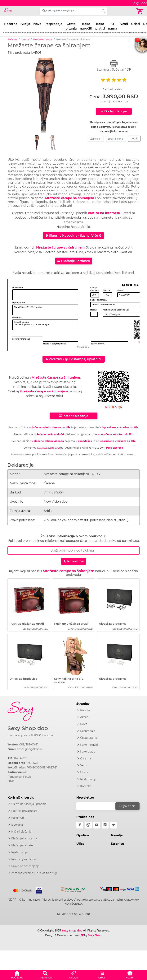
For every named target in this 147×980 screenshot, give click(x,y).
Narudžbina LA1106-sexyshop (45, 310)
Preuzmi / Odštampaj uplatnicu (74, 359)
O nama (113, 26)
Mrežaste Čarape (43, 39)
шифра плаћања (95, 289)
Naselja (117, 835)
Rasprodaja (53, 24)
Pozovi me (73, 561)
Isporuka (17, 825)
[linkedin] (105, 825)
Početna (11, 24)
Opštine (83, 835)
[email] (98, 806)
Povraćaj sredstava (24, 859)
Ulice (80, 844)
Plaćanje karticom (74, 261)
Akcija (25, 24)
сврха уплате (19, 302)
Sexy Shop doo (28, 728)
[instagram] (88, 825)
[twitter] (114, 825)
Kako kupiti (19, 818)
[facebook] (80, 825)
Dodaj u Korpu (114, 111)
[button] (17, 974)
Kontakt (86, 786)
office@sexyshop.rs (30, 749)
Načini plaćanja (21, 832)
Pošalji (134, 139)
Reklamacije (19, 852)
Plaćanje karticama (24, 838)
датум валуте (98, 344)
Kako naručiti (86, 26)
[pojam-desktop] (70, 11)
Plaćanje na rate (22, 845)
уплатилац (18, 287)
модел (94, 310)
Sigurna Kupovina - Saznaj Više (73, 236)
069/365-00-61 (29, 744)
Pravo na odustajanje (25, 866)
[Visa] (37, 890)
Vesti (124, 24)
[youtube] (97, 825)
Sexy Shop (95, 935)
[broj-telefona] (116, 139)
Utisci (136, 24)
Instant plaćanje (73, 416)
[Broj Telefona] (73, 551)
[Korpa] (140, 11)
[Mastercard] (23, 890)
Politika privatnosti (24, 811)
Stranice (117, 844)
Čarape (25, 39)
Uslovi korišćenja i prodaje (29, 804)
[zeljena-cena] (96, 139)
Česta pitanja (71, 26)
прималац (17, 317)
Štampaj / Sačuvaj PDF (114, 65)
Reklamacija (88, 779)
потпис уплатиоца (21, 339)
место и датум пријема (55, 344)
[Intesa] (73, 889)
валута (106, 290)
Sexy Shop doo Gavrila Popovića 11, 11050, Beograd (45, 325)
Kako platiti (100, 26)
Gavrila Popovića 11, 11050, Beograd (31, 735)
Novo (37, 24)
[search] (103, 11)
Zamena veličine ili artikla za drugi (34, 873)
